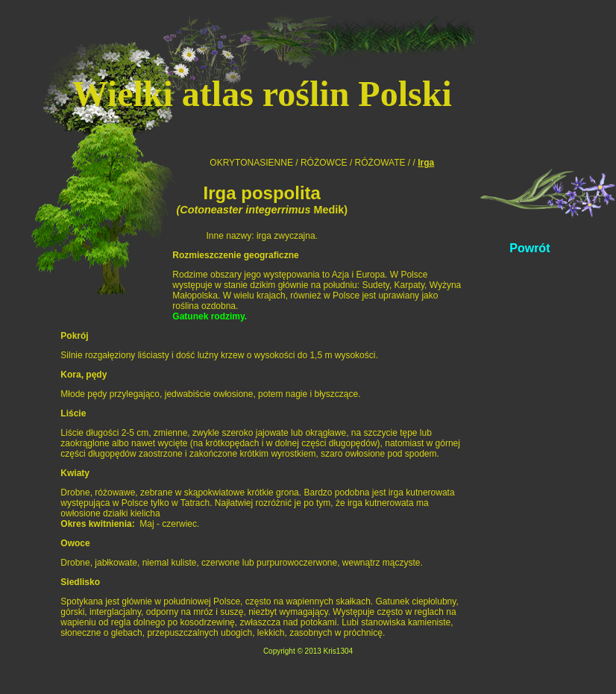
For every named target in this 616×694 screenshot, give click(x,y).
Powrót (529, 248)
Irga (426, 163)
